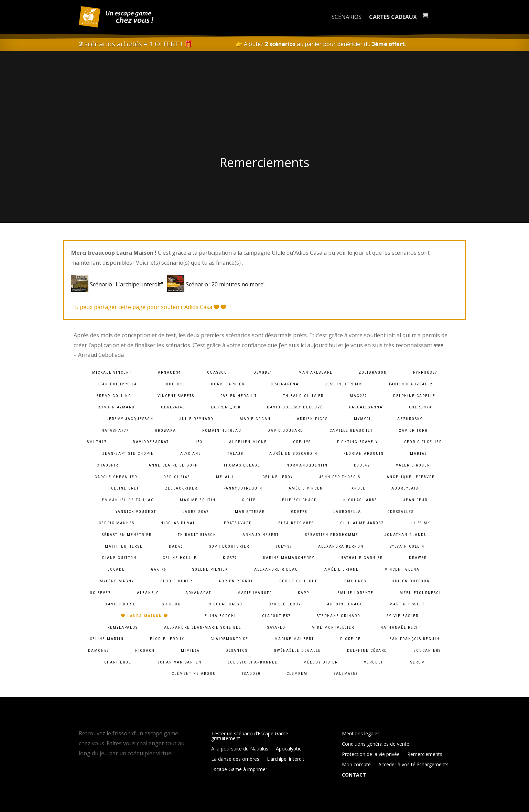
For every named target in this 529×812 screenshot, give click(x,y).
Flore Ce (350, 639)
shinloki (172, 604)
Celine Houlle (180, 558)
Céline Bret (125, 488)
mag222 (358, 396)
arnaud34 (169, 372)
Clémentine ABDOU (194, 674)
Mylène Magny (117, 581)
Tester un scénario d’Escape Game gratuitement (250, 736)
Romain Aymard (116, 407)
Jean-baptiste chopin (128, 454)
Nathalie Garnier (362, 558)
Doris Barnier (228, 384)
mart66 (418, 454)
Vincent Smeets (176, 396)
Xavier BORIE (121, 604)
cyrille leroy (285, 604)
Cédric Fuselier (423, 442)
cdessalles (401, 512)
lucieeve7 (99, 593)
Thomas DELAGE (242, 465)
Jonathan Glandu (406, 535)
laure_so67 (196, 512)
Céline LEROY (278, 477)
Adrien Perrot (236, 581)
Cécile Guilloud (299, 581)
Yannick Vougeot (136, 512)
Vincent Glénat (403, 569)
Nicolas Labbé (360, 500)
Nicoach (145, 651)
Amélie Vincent (307, 488)
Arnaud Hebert (261, 535)
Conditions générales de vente (376, 744)
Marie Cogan (255, 419)
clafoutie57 (276, 616)
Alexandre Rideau (276, 569)
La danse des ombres (235, 759)
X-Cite (249, 500)
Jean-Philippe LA (117, 384)
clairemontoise (229, 639)
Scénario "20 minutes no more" (216, 284)
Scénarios (347, 17)
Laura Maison (145, 616)
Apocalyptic (289, 749)
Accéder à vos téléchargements (413, 765)
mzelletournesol (421, 593)
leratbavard (237, 523)
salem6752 (346, 674)
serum (418, 662)
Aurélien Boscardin (293, 454)
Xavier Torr (413, 431)
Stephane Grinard (339, 616)
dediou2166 (177, 477)
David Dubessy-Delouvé (295, 407)
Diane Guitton (119, 558)
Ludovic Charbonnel (252, 662)
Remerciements (425, 755)
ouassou (217, 372)
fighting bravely (358, 442)
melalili (226, 477)
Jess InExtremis (344, 384)
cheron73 (420, 407)
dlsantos (237, 651)
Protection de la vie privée (371, 755)
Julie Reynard (197, 419)
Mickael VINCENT (112, 372)
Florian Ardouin (364, 454)
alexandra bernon (341, 546)
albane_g (148, 593)
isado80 (251, 674)
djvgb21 (263, 372)
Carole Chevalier (116, 477)
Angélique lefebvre (411, 477)
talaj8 (235, 454)
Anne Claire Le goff (173, 465)
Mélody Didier (321, 662)
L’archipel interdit (286, 759)
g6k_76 (159, 569)
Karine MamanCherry (289, 558)
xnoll (358, 488)
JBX (199, 442)
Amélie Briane (342, 569)
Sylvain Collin (407, 546)
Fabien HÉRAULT (239, 396)
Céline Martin (107, 639)
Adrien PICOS (312, 419)
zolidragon (373, 372)
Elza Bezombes (296, 523)
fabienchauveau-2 (411, 384)
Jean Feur (415, 500)
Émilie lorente (355, 593)
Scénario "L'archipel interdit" (118, 284)
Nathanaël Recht (401, 628)
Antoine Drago (345, 604)
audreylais (405, 488)
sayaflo (276, 628)
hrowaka (165, 431)
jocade (116, 569)
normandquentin (307, 465)
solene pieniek (210, 569)
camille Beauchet (351, 431)
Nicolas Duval (178, 523)
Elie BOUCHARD (300, 500)
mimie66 (190, 651)
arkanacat (198, 593)
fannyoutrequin (243, 488)
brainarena (285, 384)
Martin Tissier (407, 604)
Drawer (418, 558)
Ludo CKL (174, 384)
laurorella (347, 512)
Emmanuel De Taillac (128, 500)
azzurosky (410, 419)
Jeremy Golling (113, 396)
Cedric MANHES (117, 523)
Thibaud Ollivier (303, 396)
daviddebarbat (151, 442)
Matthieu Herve (124, 546)
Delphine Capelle (414, 396)
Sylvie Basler (403, 616)
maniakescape (316, 372)
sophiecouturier (229, 546)
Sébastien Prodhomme (332, 535)
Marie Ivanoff (255, 593)
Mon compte (356, 765)
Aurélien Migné (248, 442)
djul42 (362, 465)
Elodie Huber (176, 581)
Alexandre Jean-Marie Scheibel (203, 628)
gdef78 (299, 512)
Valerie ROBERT (414, 465)
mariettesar (250, 512)
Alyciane (191, 454)
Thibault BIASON (197, 535)
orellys (302, 442)
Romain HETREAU (222, 431)
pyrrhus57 (425, 372)
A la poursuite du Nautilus (240, 749)
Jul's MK (420, 523)
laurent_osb (226, 407)
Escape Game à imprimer (239, 770)
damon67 (99, 651)
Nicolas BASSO (225, 604)
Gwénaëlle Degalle (297, 651)
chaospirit (110, 465)
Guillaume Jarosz (362, 523)
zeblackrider (181, 488)
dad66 (176, 546)
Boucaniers (427, 651)
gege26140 (173, 407)
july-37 (284, 546)
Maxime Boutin (198, 500)
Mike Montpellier (333, 628)
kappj (305, 593)
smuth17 (97, 442)
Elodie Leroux (167, 639)
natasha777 (115, 431)
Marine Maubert (294, 639)
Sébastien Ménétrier (127, 535)
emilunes (355, 581)
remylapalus (123, 628)
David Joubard (285, 431)
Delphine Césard (367, 651)
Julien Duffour (411, 581)
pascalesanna (366, 407)
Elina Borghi (220, 616)
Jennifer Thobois (340, 477)
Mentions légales (361, 734)
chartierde (118, 662)
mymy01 (363, 419)
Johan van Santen (180, 662)
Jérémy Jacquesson (130, 419)
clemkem (297, 674)
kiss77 (230, 558)
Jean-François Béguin (413, 639)
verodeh (374, 662)
